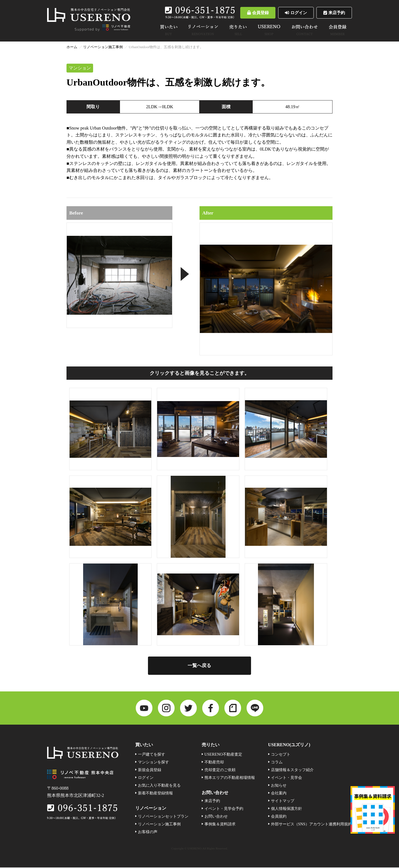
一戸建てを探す (152, 755)
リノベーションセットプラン (163, 817)
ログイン (291, 13)
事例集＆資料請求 (220, 825)
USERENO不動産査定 (223, 755)
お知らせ (279, 786)
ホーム (72, 47)
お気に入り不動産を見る (159, 786)
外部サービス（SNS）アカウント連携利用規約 (311, 825)
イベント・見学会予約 (224, 809)
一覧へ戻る (199, 666)
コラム (277, 763)
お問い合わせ (216, 817)
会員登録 (250, 13)
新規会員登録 (150, 770)
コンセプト (281, 755)
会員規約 (279, 817)
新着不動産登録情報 (155, 794)
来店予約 (333, 13)
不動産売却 (214, 763)
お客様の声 (148, 832)
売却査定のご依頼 (220, 770)
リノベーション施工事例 (103, 47)
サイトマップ (283, 801)
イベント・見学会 (287, 778)
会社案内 (279, 794)
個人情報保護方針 (287, 809)
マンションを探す (154, 763)
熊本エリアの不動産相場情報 (230, 778)
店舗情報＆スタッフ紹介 (292, 770)
